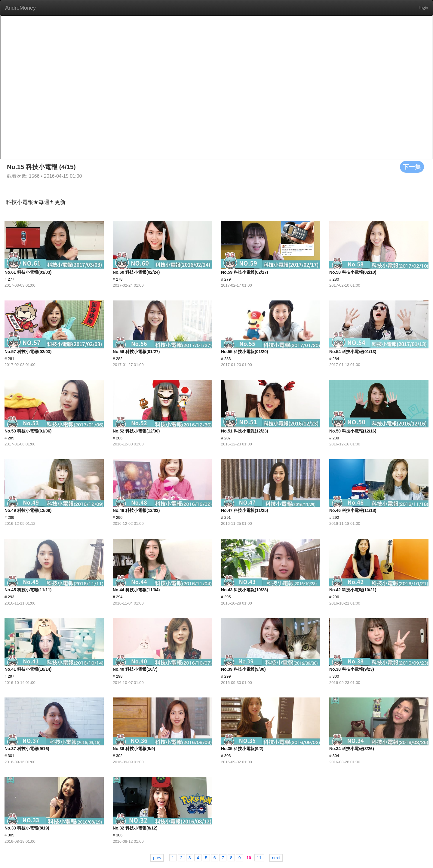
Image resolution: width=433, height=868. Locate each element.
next (276, 858)
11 (259, 858)
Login (423, 8)
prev (157, 858)
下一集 (412, 167)
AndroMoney (20, 8)
